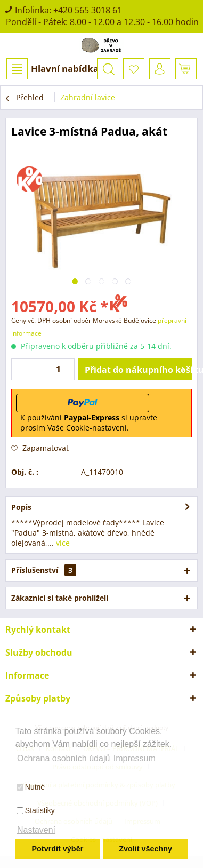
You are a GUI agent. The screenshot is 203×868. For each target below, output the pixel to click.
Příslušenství (44, 570)
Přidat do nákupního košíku (138, 368)
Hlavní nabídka (52, 69)
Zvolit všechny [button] (145, 849)
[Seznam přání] (134, 69)
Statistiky (36, 810)
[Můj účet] (160, 69)
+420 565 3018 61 (88, 10)
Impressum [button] (135, 758)
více (62, 543)
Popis (21, 507)
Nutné (31, 787)
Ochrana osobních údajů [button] (63, 758)
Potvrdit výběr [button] (57, 849)
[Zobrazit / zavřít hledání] (108, 69)
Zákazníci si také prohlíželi (60, 598)
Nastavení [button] (36, 830)
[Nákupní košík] (186, 69)
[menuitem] (52, 69)
